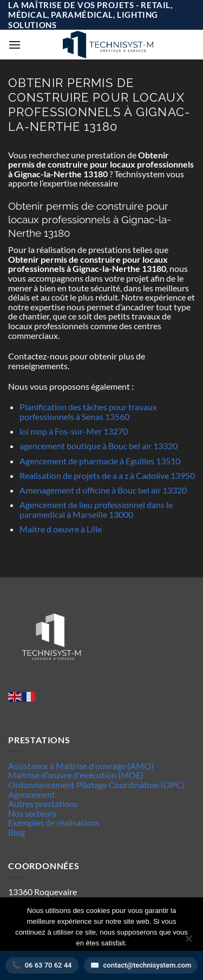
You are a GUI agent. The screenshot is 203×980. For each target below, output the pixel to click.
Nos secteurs (32, 813)
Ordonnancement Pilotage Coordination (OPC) (96, 785)
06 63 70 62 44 (48, 965)
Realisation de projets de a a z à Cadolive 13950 (107, 475)
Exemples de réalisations (54, 822)
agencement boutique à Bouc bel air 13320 (99, 446)
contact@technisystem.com (148, 965)
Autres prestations (43, 804)
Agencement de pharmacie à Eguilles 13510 (100, 461)
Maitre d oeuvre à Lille (61, 529)
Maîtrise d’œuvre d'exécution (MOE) (76, 775)
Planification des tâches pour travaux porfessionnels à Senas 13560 (88, 412)
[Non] (188, 942)
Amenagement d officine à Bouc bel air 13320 (103, 490)
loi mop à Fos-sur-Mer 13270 (74, 431)
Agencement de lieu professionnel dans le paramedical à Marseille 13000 (96, 509)
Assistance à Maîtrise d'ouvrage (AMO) (81, 766)
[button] (15, 45)
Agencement (32, 794)
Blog (17, 832)
